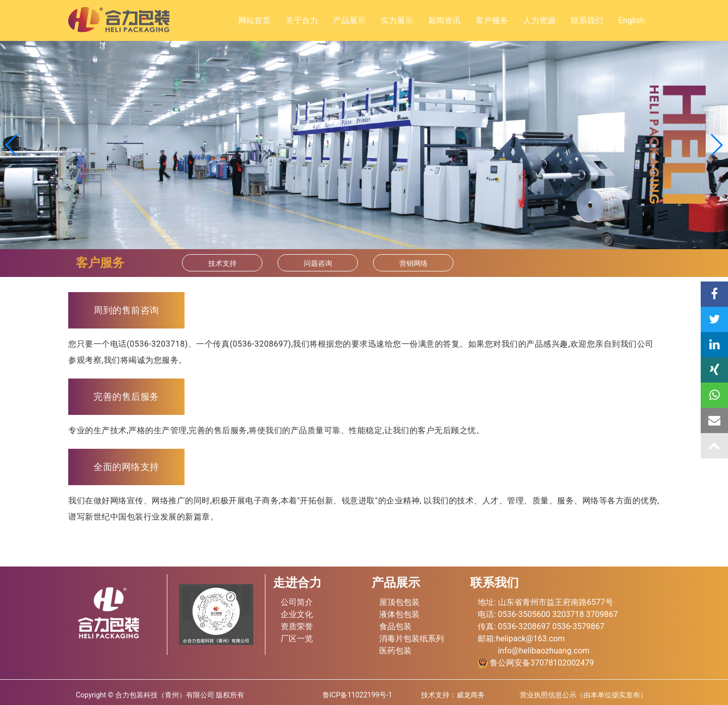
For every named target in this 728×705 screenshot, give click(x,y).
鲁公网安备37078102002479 (536, 663)
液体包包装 (399, 614)
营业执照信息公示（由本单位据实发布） (583, 695)
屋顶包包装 (399, 602)
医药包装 (395, 651)
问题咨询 (318, 263)
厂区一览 (297, 639)
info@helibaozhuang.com (544, 651)
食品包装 (395, 626)
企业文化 (297, 614)
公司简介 (297, 602)
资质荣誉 (297, 626)
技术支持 (222, 263)
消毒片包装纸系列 (412, 639)
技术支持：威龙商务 (453, 695)
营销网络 (414, 263)
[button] (716, 145)
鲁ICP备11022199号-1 (357, 695)
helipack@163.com (530, 639)
